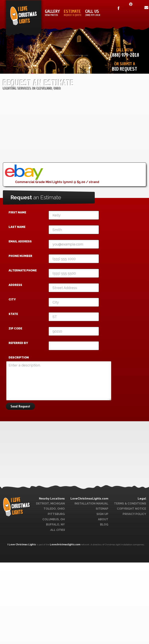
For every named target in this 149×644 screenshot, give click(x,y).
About (103, 519)
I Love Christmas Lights (22, 545)
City (12, 299)
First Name (17, 212)
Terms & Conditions (130, 503)
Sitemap (102, 509)
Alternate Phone (23, 270)
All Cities (57, 530)
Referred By (18, 343)
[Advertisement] (71, 136)
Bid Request (125, 69)
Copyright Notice (132, 509)
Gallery (52, 13)
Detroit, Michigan (50, 503)
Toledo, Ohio (54, 509)
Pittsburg (56, 514)
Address (15, 285)
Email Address (20, 241)
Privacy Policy (134, 514)
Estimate (73, 13)
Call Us (93, 13)
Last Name (17, 227)
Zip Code (15, 328)
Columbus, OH (54, 519)
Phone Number (20, 256)
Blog (104, 524)
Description (19, 358)
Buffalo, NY (55, 524)
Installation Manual (91, 503)
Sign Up (102, 514)
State (13, 314)
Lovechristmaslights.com (65, 545)
